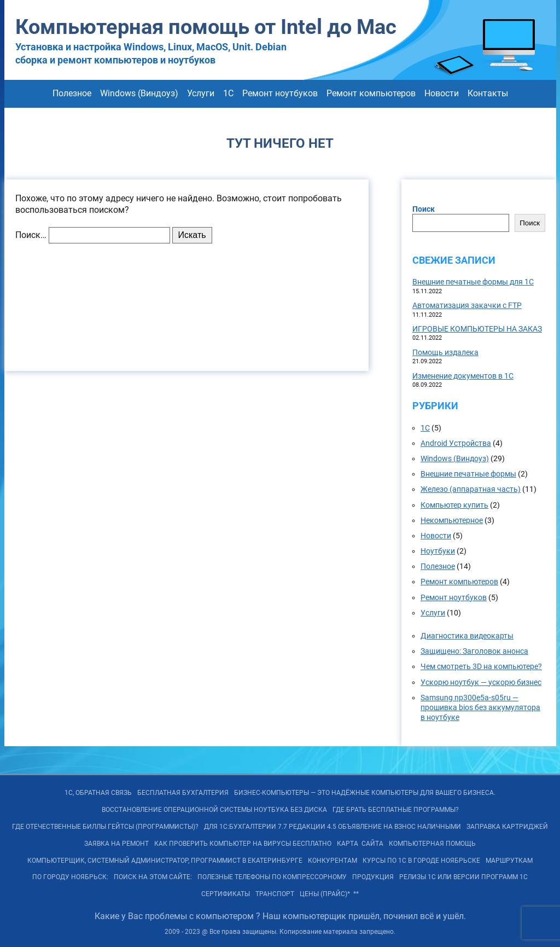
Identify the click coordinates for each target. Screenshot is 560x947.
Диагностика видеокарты (467, 636)
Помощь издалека (445, 352)
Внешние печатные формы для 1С (473, 282)
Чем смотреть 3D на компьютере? (481, 666)
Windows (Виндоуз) (139, 93)
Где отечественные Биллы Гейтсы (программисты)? (105, 827)
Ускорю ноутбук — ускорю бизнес (481, 682)
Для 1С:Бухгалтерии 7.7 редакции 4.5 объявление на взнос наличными (332, 827)
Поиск (424, 209)
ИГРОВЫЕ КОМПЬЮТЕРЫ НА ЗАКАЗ (477, 329)
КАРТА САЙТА (360, 844)
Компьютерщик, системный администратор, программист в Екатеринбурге (165, 861)
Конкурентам (332, 861)
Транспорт (275, 894)
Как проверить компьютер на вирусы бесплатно (243, 844)
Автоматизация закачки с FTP (467, 305)
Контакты (488, 93)
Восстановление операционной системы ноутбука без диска (214, 810)
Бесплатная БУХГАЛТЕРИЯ (183, 793)
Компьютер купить (454, 505)
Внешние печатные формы (468, 474)
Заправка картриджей (507, 827)
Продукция (373, 877)
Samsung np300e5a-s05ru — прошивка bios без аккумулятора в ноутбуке (480, 707)
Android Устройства (456, 443)
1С (228, 93)
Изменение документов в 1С (463, 376)
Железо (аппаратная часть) (471, 489)
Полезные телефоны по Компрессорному (272, 877)
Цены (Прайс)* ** (329, 894)
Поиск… (31, 235)
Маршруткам (509, 861)
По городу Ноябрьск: (70, 877)
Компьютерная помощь (432, 844)
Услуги (201, 93)
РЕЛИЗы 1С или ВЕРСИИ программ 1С (463, 877)
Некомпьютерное (452, 520)
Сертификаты (226, 894)
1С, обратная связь (98, 793)
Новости (442, 93)
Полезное (72, 93)
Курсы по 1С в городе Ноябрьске (421, 861)
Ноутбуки (438, 551)
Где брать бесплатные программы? (396, 810)
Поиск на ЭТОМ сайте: (153, 877)
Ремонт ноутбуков (280, 93)
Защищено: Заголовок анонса (474, 651)
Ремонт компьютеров (371, 93)
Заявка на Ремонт (116, 844)
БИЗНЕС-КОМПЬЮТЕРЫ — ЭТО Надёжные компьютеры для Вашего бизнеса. (365, 793)
